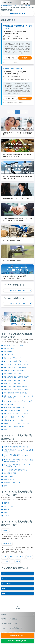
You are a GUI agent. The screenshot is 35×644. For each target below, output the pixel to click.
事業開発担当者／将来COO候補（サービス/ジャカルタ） (17, 27)
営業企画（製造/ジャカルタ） (13, 69)
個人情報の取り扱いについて (18, 623)
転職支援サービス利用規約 (18, 619)
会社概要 (18, 614)
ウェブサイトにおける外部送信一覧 (18, 628)
